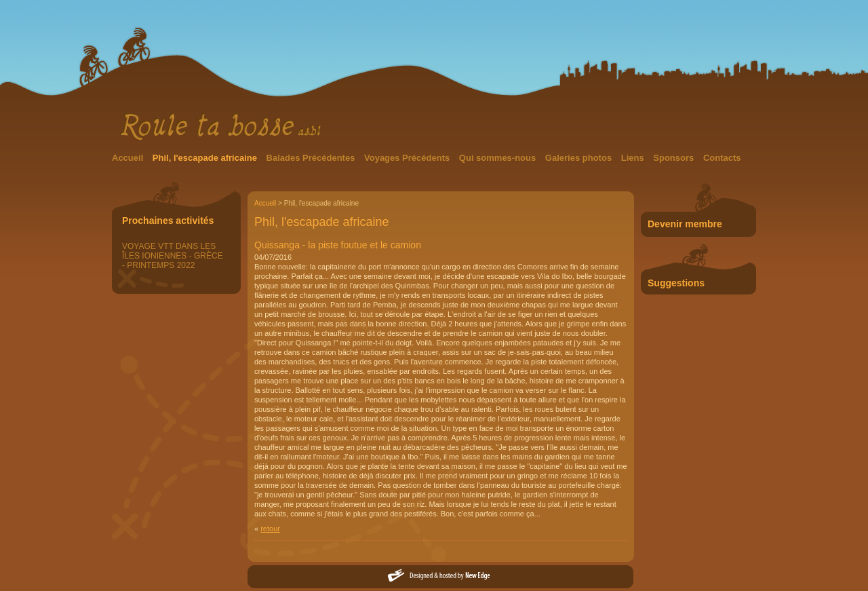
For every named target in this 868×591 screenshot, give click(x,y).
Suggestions (676, 283)
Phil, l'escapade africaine (206, 158)
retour (270, 529)
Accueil (129, 158)
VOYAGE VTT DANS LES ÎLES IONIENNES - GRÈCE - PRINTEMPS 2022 (173, 256)
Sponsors (675, 158)
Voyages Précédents (408, 158)
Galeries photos (580, 158)
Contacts (722, 158)
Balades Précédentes (312, 158)
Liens (634, 158)
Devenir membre (685, 224)
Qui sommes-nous (499, 158)
